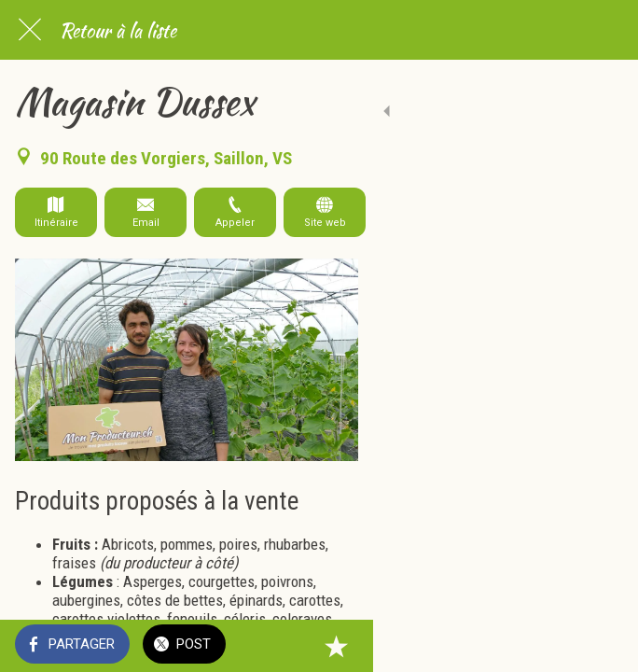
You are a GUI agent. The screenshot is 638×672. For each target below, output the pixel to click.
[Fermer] (30, 30)
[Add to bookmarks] (601, 646)
